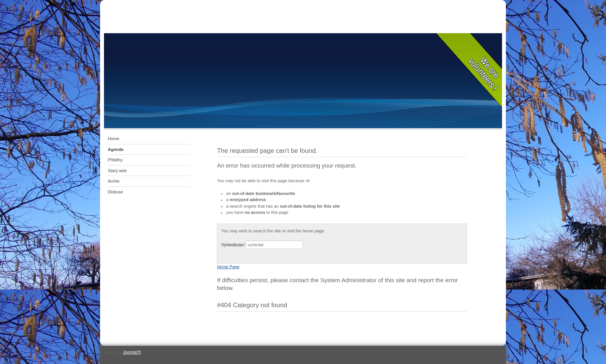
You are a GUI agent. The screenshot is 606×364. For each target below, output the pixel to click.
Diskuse (115, 192)
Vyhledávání (233, 245)
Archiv (114, 181)
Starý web (117, 171)
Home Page (228, 267)
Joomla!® (132, 352)
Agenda (116, 149)
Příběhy (115, 160)
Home (113, 139)
